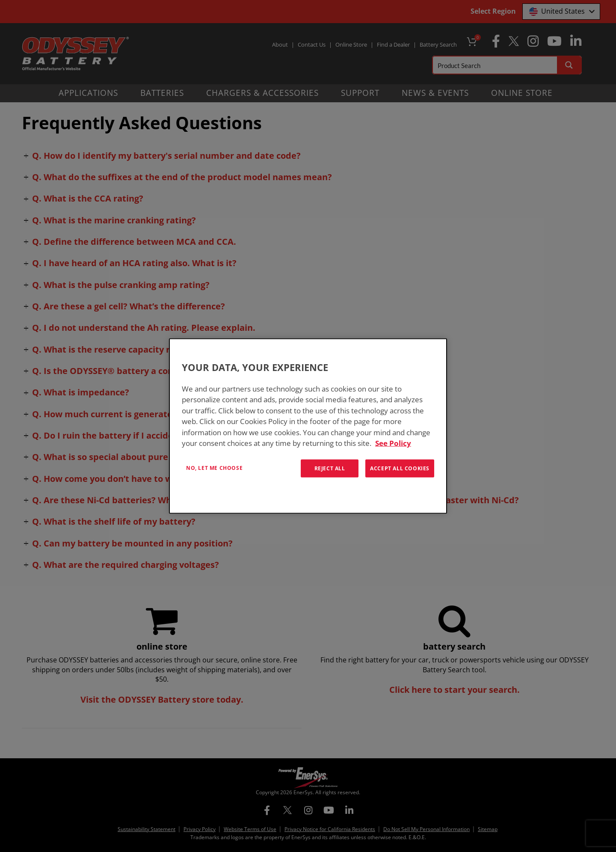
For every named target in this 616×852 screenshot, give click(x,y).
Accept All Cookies (400, 468)
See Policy (393, 443)
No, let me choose (214, 468)
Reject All (330, 468)
